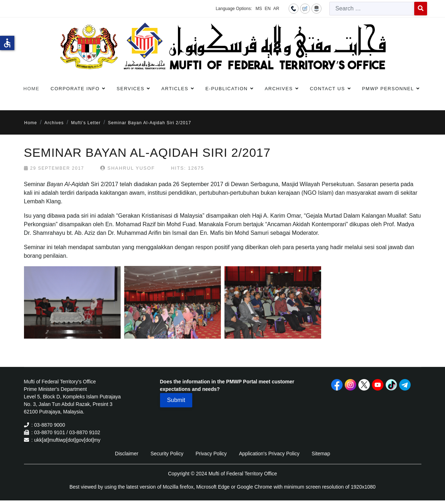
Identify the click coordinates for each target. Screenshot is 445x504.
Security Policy (167, 454)
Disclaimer (127, 454)
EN (268, 9)
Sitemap (321, 454)
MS (259, 9)
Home (31, 89)
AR (276, 9)
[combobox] (372, 9)
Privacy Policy (211, 454)
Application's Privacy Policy (269, 454)
